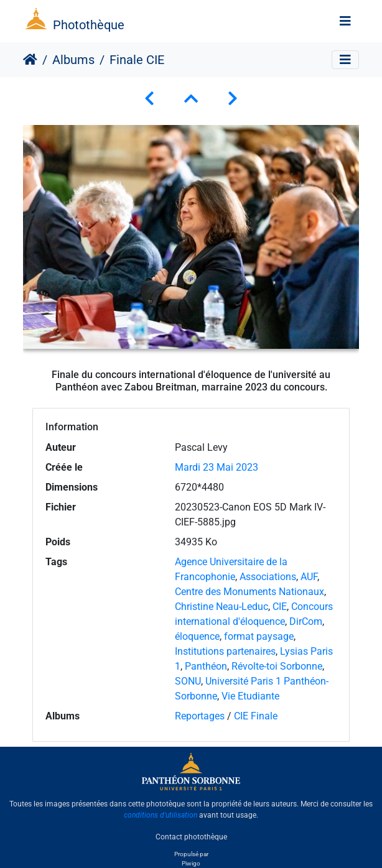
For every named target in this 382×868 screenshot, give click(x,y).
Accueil (30, 60)
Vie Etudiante (250, 696)
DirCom (306, 621)
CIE (280, 607)
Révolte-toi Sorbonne (277, 666)
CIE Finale (256, 716)
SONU (188, 681)
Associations (268, 577)
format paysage (259, 636)
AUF (309, 577)
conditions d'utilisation (161, 815)
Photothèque (89, 25)
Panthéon (206, 666)
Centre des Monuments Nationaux (249, 592)
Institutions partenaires (225, 651)
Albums (73, 60)
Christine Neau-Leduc (221, 607)
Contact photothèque (191, 836)
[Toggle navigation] (345, 21)
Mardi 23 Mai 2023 (217, 467)
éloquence (197, 636)
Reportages (200, 716)
